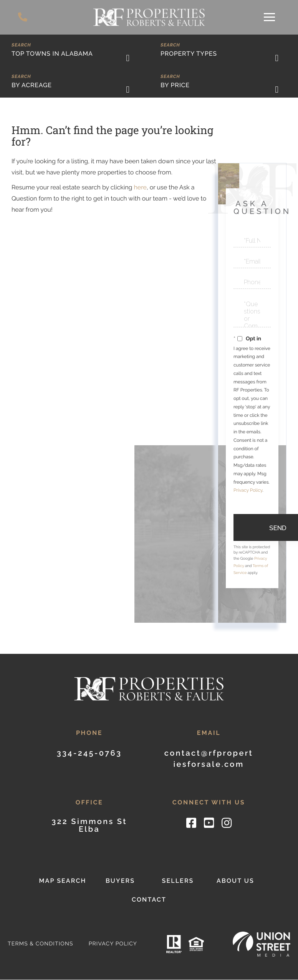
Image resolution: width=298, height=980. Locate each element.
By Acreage (32, 85)
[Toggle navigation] (269, 17)
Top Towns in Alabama (52, 54)
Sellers (178, 881)
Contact (149, 900)
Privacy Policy (248, 490)
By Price (175, 85)
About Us (235, 881)
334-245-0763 (23, 17)
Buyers (120, 881)
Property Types (189, 54)
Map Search (62, 881)
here (140, 187)
